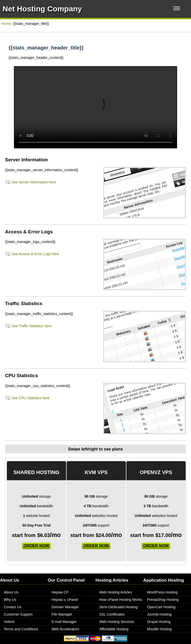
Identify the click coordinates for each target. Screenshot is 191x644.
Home (6, 24)
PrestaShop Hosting (163, 600)
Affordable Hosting (114, 629)
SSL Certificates (112, 614)
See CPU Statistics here (30, 398)
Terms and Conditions (21, 629)
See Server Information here (34, 182)
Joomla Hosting (159, 614)
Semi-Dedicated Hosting (118, 607)
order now (36, 546)
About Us (11, 592)
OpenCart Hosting (161, 607)
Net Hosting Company (42, 9)
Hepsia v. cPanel (65, 600)
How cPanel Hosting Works (121, 600)
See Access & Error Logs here (35, 254)
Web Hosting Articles (116, 592)
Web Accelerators (65, 629)
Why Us (10, 600)
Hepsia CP (60, 592)
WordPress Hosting (162, 592)
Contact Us (13, 607)
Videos (9, 622)
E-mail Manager (64, 622)
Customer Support (18, 614)
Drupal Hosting (159, 622)
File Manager (62, 614)
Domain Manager (65, 607)
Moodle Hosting (159, 629)
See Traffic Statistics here (31, 326)
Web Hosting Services (117, 622)
